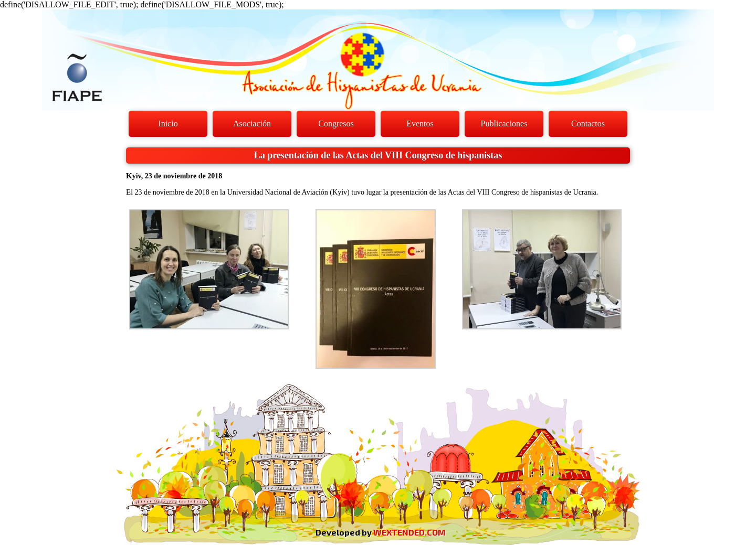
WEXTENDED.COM (409, 532)
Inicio (168, 124)
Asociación (252, 124)
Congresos (336, 124)
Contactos (588, 124)
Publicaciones (504, 124)
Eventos (420, 124)
